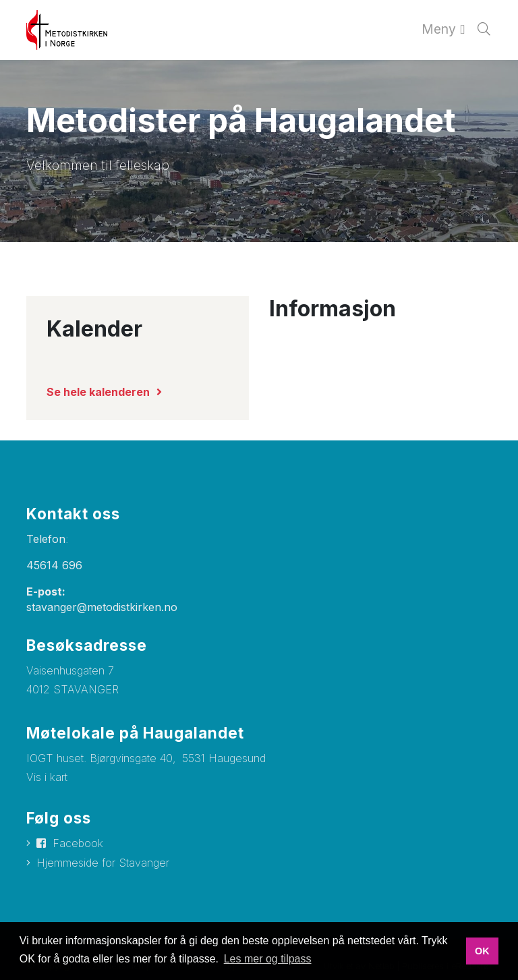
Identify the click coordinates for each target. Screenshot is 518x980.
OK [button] (482, 951)
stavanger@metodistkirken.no (102, 607)
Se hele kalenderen (98, 392)
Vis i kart (47, 777)
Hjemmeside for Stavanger (103, 863)
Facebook (78, 843)
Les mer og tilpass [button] (268, 959)
